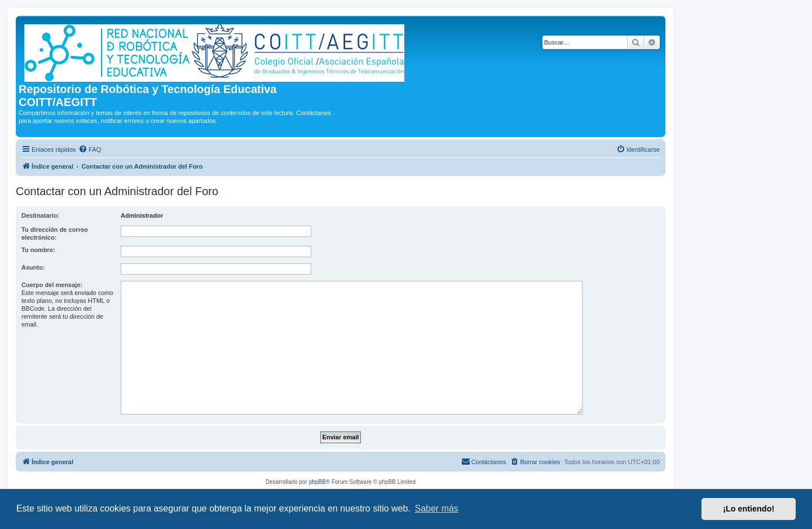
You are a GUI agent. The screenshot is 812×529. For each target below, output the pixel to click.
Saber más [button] (437, 508)
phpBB (317, 482)
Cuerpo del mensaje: (52, 285)
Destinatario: (40, 215)
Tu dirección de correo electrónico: (55, 233)
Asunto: (33, 267)
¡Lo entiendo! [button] (749, 509)
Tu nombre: (38, 250)
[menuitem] (90, 149)
